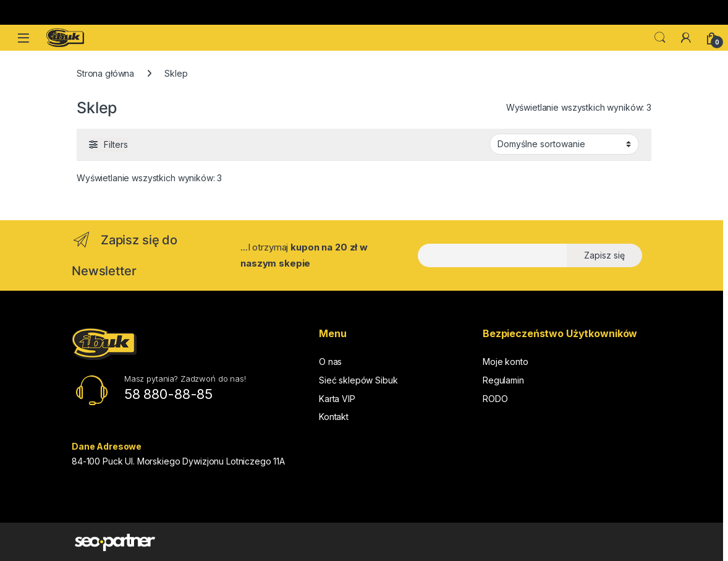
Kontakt (334, 417)
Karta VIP (337, 399)
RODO (495, 399)
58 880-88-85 (168, 394)
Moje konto (506, 362)
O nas (330, 362)
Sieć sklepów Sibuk (358, 380)
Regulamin (503, 380)
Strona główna (105, 73)
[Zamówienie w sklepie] (564, 144)
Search (660, 38)
